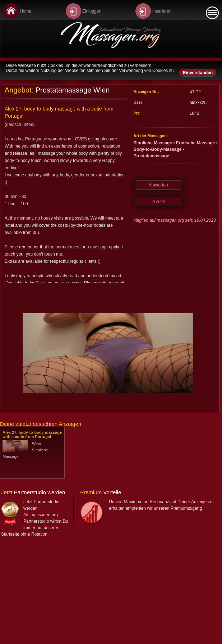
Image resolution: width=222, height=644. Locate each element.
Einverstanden (198, 73)
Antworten (158, 185)
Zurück (158, 202)
